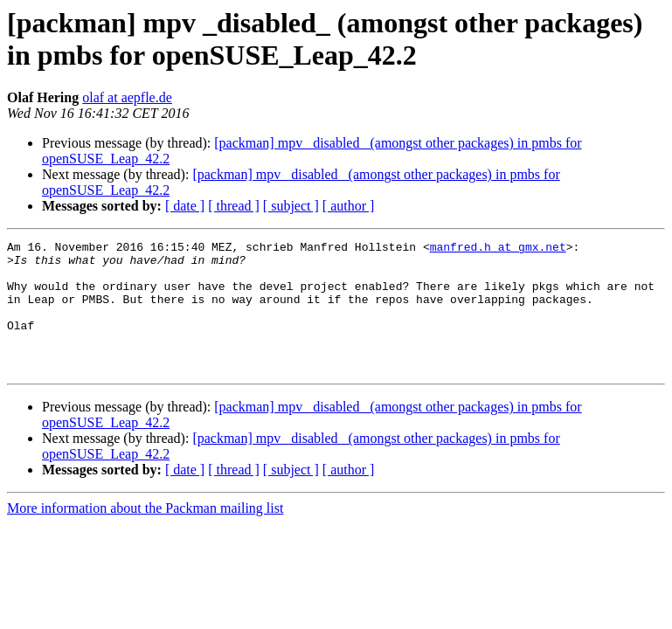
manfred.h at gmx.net (498, 249)
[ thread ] (234, 206)
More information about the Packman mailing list (145, 534)
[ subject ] (291, 206)
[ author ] (349, 206)
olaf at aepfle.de (127, 97)
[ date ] (185, 206)
